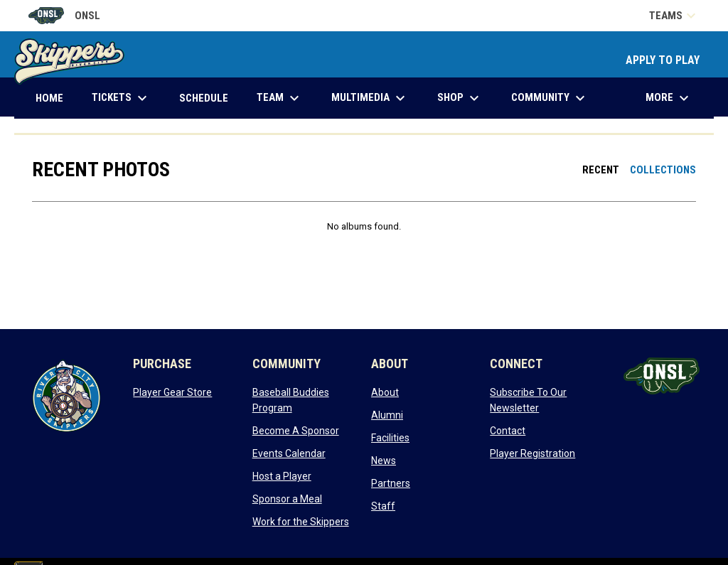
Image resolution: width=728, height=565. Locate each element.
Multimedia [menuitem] (370, 98)
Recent (601, 170)
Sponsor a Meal (287, 499)
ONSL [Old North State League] (64, 16)
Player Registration (532, 453)
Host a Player (282, 476)
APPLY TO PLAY (663, 60)
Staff (383, 506)
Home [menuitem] (49, 98)
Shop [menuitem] (460, 98)
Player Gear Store (172, 392)
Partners (391, 483)
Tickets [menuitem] (121, 98)
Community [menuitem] (550, 98)
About (385, 392)
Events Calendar (289, 453)
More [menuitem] (669, 98)
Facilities (390, 438)
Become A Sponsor (296, 431)
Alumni (387, 415)
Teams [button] (674, 16)
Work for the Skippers (301, 522)
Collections (663, 170)
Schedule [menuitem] (204, 98)
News (384, 461)
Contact (508, 431)
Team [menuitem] (280, 98)
